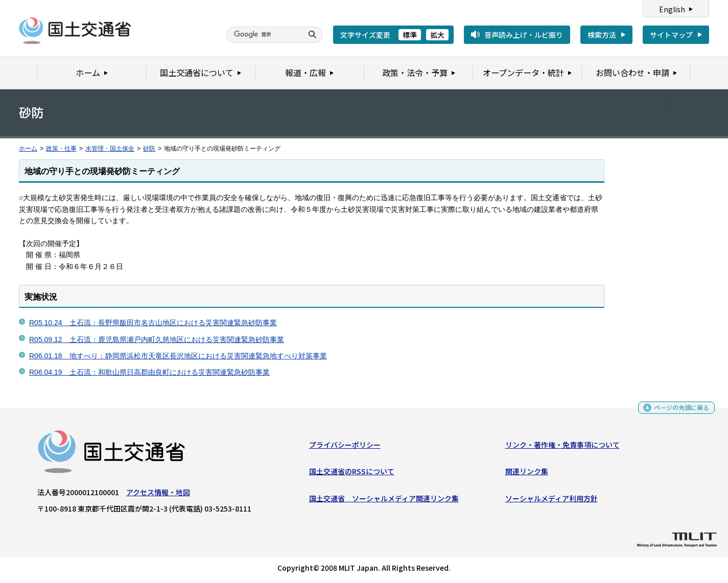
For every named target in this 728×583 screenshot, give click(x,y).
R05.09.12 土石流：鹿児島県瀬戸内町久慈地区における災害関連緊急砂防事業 (157, 339)
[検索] (263, 35)
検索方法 (602, 35)
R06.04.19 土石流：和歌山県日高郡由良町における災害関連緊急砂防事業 (149, 372)
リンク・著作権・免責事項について (562, 447)
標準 (410, 35)
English (672, 9)
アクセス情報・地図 (158, 495)
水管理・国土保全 (110, 149)
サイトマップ (671, 35)
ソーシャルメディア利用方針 (551, 500)
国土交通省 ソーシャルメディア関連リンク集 (384, 500)
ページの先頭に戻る (678, 410)
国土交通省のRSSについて (352, 474)
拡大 (437, 35)
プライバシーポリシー (345, 447)
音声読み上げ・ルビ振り (524, 35)
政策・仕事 (61, 149)
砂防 (149, 149)
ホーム (28, 149)
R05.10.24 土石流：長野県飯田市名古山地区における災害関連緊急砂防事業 (153, 323)
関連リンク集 (527, 474)
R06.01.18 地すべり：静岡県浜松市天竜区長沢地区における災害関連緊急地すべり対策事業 (178, 356)
